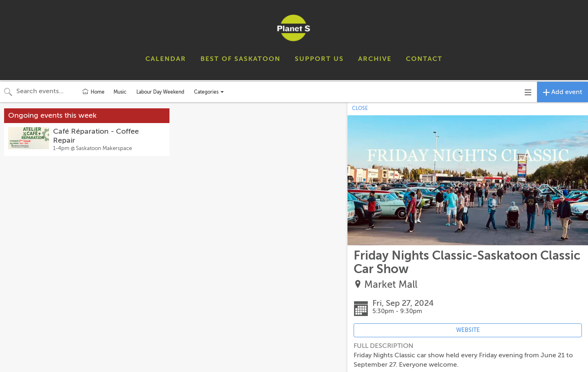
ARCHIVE (375, 59)
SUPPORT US (319, 59)
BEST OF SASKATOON (241, 59)
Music (120, 92)
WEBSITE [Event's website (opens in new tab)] (468, 330)
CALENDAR (166, 59)
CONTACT (424, 59)
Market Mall (391, 285)
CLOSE (360, 108)
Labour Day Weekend (160, 92)
